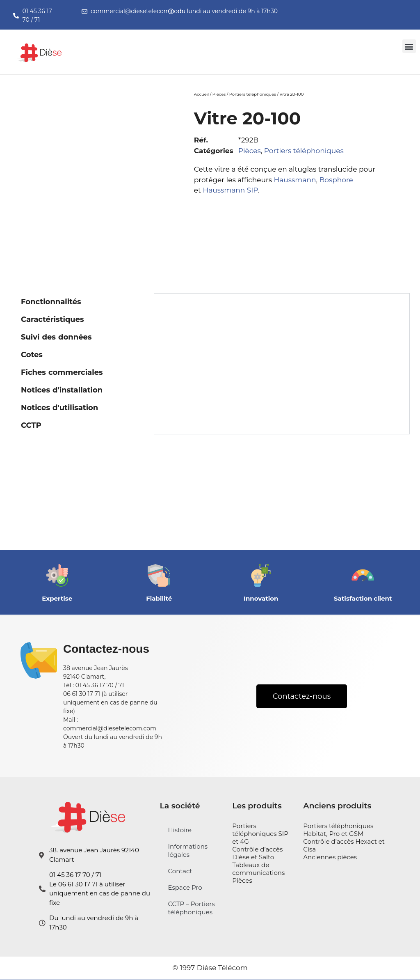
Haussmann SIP (230, 190)
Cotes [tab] (32, 355)
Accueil (201, 94)
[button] (409, 46)
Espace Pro (185, 887)
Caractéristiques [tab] (52, 319)
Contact (180, 871)
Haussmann (295, 180)
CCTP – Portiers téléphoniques (191, 908)
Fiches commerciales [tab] (62, 372)
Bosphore (336, 180)
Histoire (180, 830)
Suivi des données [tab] (56, 337)
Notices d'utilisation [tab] (59, 408)
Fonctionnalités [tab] (51, 302)
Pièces (219, 94)
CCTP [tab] (31, 425)
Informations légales (188, 850)
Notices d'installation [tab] (62, 390)
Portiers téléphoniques (253, 94)
